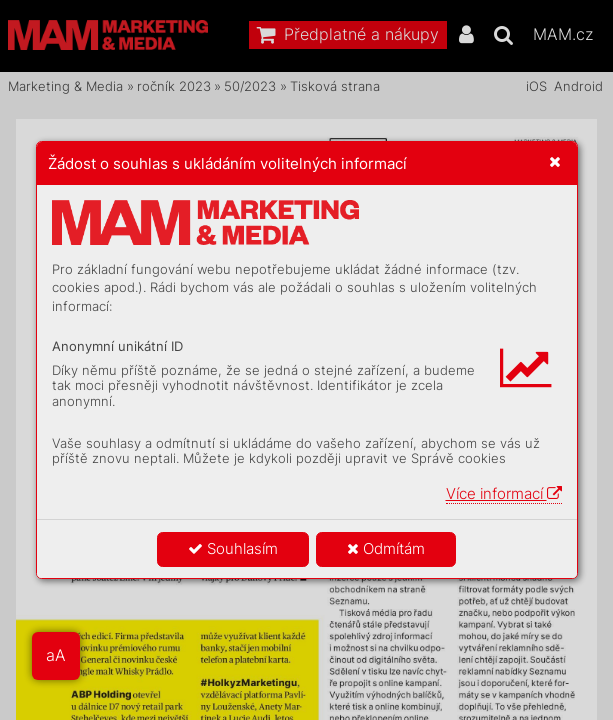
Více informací (504, 493)
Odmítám (386, 548)
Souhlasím (233, 548)
